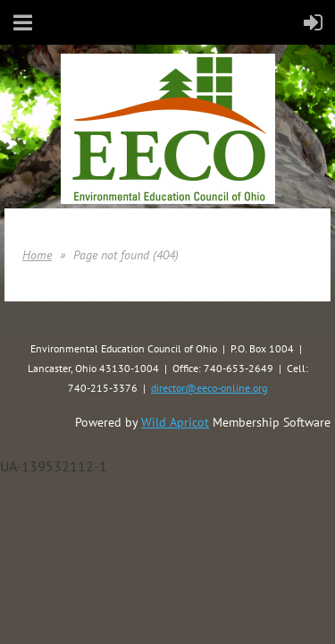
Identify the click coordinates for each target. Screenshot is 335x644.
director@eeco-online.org (209, 388)
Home (37, 255)
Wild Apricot (175, 422)
